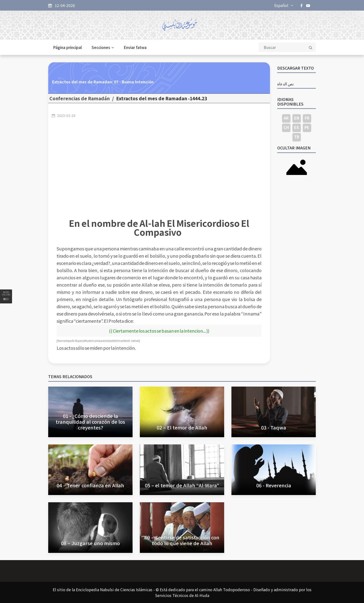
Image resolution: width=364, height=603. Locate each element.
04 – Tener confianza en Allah (90, 485)
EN (297, 118)
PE (307, 127)
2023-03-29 (66, 115)
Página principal (67, 47)
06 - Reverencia (274, 485)
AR (286, 118)
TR (297, 137)
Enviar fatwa (135, 47)
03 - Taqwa (274, 427)
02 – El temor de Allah (182, 427)
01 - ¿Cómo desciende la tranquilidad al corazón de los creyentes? (90, 422)
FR (307, 118)
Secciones (103, 47)
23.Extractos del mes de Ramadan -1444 (162, 98)
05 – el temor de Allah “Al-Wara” (182, 485)
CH (286, 127)
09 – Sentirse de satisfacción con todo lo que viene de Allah (182, 540)
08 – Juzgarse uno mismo (90, 543)
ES (297, 127)
